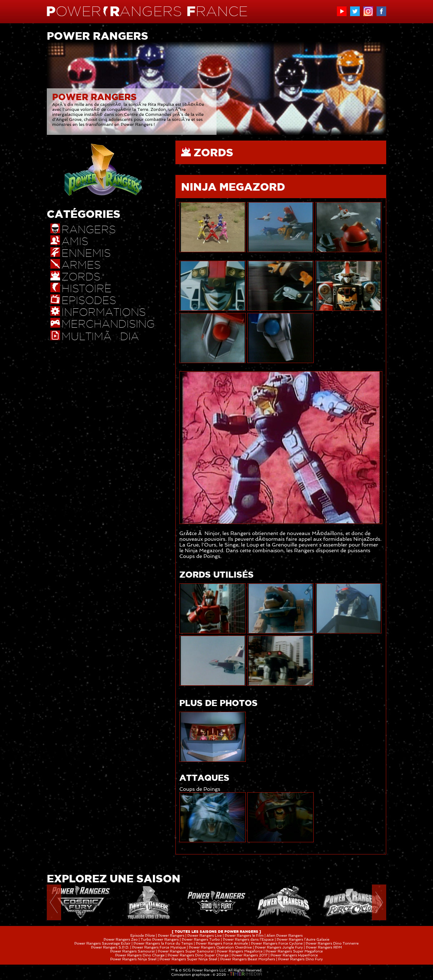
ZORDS (213, 152)
